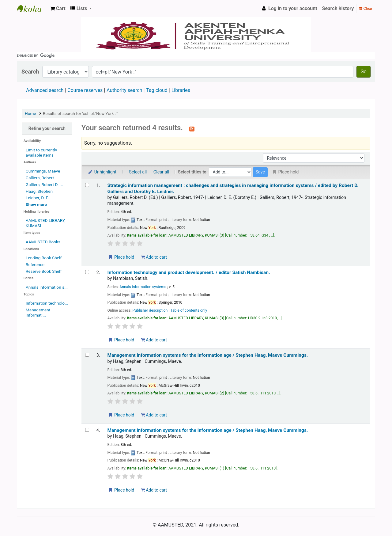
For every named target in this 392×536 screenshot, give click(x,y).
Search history (338, 8)
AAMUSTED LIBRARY (32, 9)
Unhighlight (102, 172)
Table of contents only (189, 310)
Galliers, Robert (40, 178)
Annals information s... (47, 287)
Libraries (181, 90)
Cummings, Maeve (43, 171)
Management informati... (38, 312)
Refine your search (47, 129)
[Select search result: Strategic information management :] (87, 185)
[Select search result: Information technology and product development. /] (87, 272)
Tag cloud (157, 90)
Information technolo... (47, 303)
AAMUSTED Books (43, 242)
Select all (138, 172)
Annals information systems (143, 287)
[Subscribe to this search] (192, 128)
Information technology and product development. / (189, 272)
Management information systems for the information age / (208, 355)
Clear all (161, 172)
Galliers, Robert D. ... (44, 184)
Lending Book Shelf (44, 258)
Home (30, 113)
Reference (35, 264)
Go (364, 72)
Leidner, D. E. (38, 198)
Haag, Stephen (39, 191)
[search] (196, 55)
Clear (366, 8)
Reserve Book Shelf (44, 271)
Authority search (124, 90)
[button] (58, 9)
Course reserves (85, 90)
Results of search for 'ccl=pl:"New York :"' (80, 113)
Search (30, 72)
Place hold (121, 257)
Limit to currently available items (41, 152)
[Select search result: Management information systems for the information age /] (87, 355)
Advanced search (45, 90)
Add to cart (154, 257)
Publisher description (150, 310)
